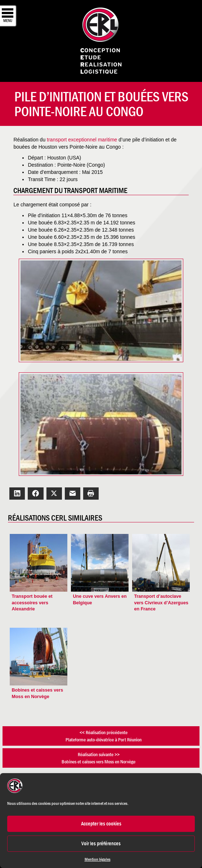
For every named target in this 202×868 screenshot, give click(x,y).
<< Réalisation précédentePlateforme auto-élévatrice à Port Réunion (104, 736)
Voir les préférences (101, 843)
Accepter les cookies (101, 823)
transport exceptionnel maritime (83, 140)
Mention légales (98, 859)
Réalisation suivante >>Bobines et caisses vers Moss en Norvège (98, 758)
